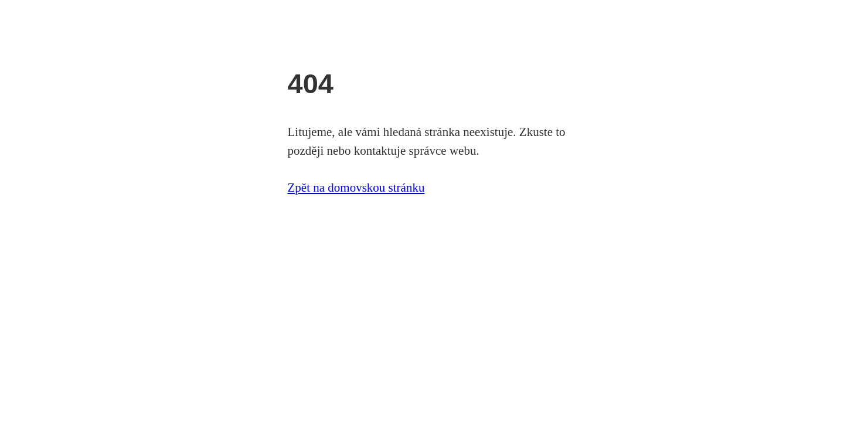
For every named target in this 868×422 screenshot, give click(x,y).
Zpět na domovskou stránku (356, 188)
